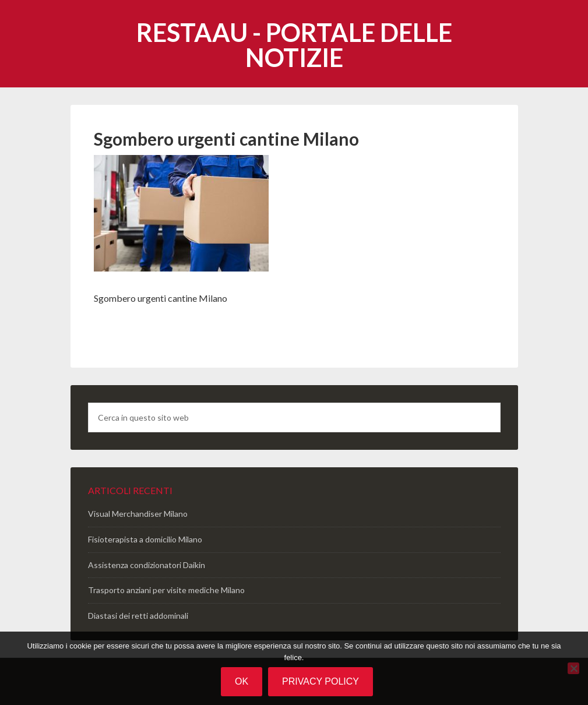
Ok (242, 681)
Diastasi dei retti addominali (138, 616)
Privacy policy (321, 681)
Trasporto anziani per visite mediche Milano (166, 590)
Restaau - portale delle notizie (294, 45)
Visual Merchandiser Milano (138, 514)
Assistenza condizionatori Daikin (147, 565)
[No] (573, 668)
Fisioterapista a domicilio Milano (145, 539)
